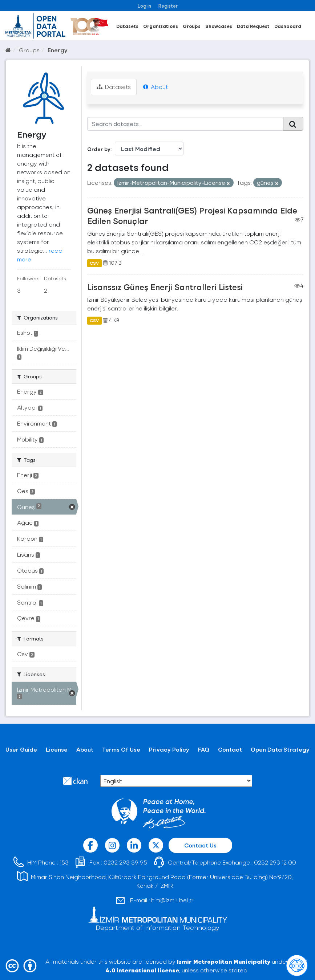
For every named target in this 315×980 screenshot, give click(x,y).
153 (64, 862)
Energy (58, 50)
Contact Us (200, 845)
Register (168, 6)
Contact (230, 749)
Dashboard (288, 26)
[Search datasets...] (185, 124)
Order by (99, 149)
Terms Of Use (121, 749)
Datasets (127, 26)
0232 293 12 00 (275, 862)
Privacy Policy (169, 749)
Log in (144, 6)
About (156, 87)
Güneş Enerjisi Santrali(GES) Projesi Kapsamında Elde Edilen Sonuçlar (192, 215)
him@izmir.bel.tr (172, 900)
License (57, 749)
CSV (94, 263)
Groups (192, 26)
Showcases (219, 26)
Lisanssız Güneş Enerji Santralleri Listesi (165, 287)
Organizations (161, 26)
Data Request (253, 26)
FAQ (204, 749)
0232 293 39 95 (125, 862)
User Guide (21, 749)
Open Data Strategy (280, 749)
